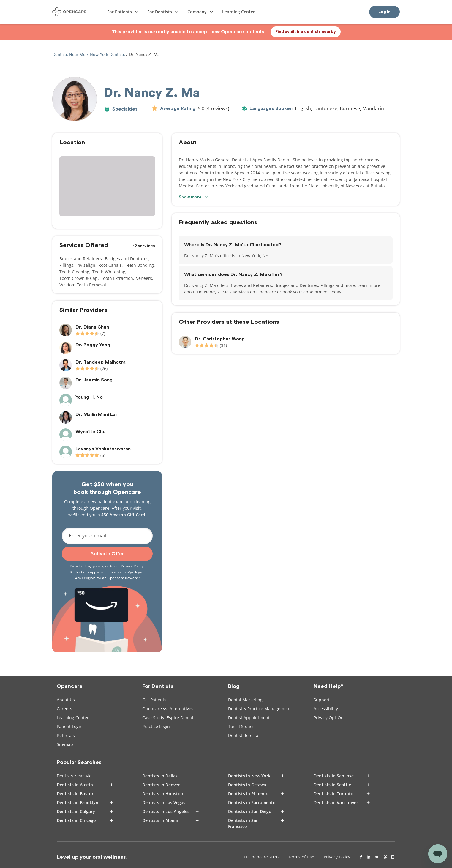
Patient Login (70, 726)
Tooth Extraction (117, 278)
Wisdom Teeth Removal (83, 285)
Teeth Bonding (139, 265)
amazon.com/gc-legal (126, 572)
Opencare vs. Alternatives (168, 709)
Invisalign (86, 265)
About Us (66, 700)
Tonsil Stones (241, 726)
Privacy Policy (132, 566)
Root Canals (110, 265)
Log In (384, 12)
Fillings (66, 265)
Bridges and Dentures (127, 259)
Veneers (144, 278)
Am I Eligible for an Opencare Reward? (107, 578)
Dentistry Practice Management (259, 709)
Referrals (66, 735)
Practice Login (156, 726)
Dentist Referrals (245, 735)
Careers (64, 709)
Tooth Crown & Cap (79, 278)
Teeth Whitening (109, 272)
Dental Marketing (245, 700)
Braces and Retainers (81, 259)
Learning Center (73, 718)
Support (322, 700)
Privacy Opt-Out (329, 718)
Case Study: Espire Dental (168, 718)
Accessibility (326, 709)
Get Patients (154, 700)
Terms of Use (301, 857)
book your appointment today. (312, 292)
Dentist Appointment (249, 718)
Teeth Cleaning (74, 272)
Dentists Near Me (69, 55)
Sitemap (65, 744)
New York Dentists (107, 55)
